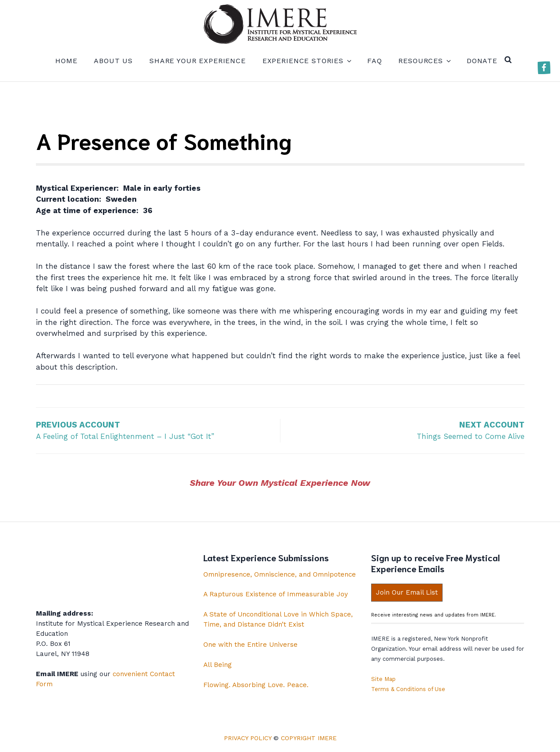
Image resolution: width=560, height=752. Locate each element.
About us (113, 61)
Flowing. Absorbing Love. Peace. (256, 685)
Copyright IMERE (309, 738)
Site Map (383, 679)
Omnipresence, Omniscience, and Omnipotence (280, 574)
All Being (218, 665)
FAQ (375, 61)
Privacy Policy (248, 738)
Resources (424, 61)
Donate (482, 61)
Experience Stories (307, 61)
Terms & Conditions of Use (408, 689)
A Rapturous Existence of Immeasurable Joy (276, 594)
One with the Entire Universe (250, 645)
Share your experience (198, 61)
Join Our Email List (407, 592)
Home (66, 61)
